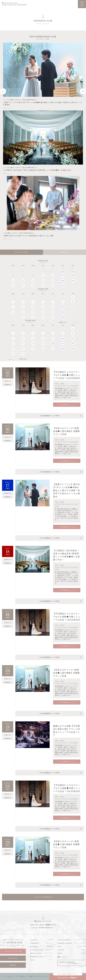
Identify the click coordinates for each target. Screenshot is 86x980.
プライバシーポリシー (8, 976)
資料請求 (13, 965)
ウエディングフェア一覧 (13, 951)
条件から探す (64, 252)
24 (63, 280)
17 (63, 275)
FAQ (59, 947)
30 (53, 286)
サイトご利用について (22, 976)
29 (43, 286)
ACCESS (61, 950)
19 (13, 280)
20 (23, 280)
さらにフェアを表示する (43, 897)
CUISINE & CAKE (37, 950)
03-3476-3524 (15, 942)
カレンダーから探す (21, 252)
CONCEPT (34, 940)
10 (23, 307)
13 (53, 307)
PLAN (32, 960)
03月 (63, 322)
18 (73, 275)
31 (63, 286)
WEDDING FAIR (36, 957)
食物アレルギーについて (36, 976)
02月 (23, 359)
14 (63, 307)
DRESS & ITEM (36, 953)
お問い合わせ (13, 958)
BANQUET (34, 947)
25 (73, 280)
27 (23, 286)
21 (33, 280)
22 (43, 280)
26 (13, 286)
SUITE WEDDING (64, 940)
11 (33, 307)
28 (33, 286)
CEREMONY (35, 943)
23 (53, 280)
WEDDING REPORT (65, 943)
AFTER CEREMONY (72, 963)
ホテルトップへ (49, 976)
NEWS (60, 953)
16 (53, 275)
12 (43, 307)
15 (43, 275)
